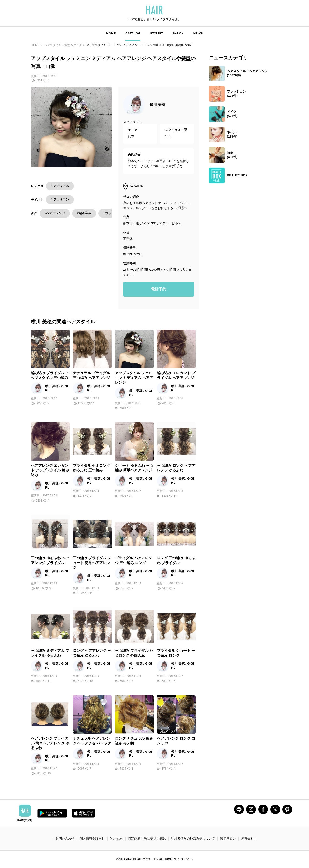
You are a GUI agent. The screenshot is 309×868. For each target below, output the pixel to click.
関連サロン (228, 838)
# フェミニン (60, 199)
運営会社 (247, 838)
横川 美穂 (157, 105)
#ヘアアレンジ (55, 213)
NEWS (198, 33)
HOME (111, 33)
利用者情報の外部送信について (193, 838)
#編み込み (84, 213)
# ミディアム (60, 186)
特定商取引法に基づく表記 (147, 838)
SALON (178, 33)
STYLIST (157, 33)
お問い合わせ (65, 838)
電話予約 (159, 289)
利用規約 (116, 838)
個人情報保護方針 (92, 838)
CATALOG (133, 33)
